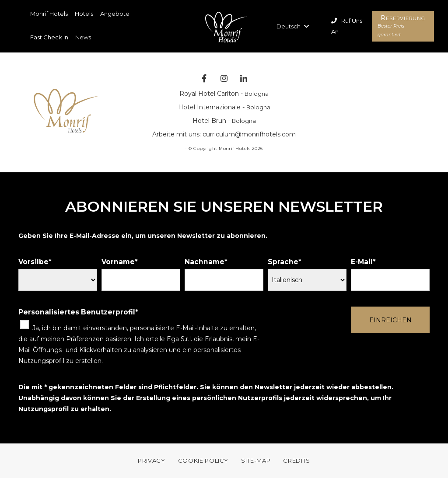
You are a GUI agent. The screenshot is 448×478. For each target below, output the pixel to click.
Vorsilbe (33, 262)
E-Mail (362, 262)
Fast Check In (49, 37)
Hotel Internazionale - (224, 107)
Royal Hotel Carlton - (224, 94)
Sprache (283, 262)
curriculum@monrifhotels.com (249, 134)
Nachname (205, 262)
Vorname (118, 262)
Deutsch (293, 26)
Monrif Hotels (49, 14)
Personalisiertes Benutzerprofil (77, 312)
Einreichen (390, 320)
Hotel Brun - (224, 121)
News (83, 37)
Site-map (256, 461)
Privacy (152, 461)
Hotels (84, 14)
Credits (297, 461)
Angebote (115, 14)
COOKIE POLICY (203, 461)
